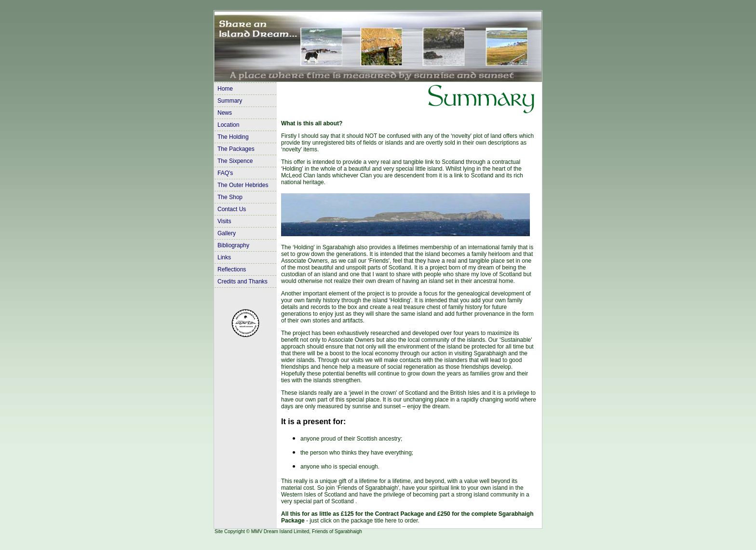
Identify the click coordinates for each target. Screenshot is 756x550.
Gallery (227, 233)
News (225, 113)
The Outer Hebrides (243, 185)
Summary (230, 101)
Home (225, 89)
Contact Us (232, 209)
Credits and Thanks (243, 282)
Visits (224, 221)
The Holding (233, 137)
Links (224, 257)
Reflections (232, 269)
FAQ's (225, 173)
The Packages (236, 149)
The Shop (230, 197)
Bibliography (233, 245)
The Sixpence (235, 161)
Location (228, 125)
